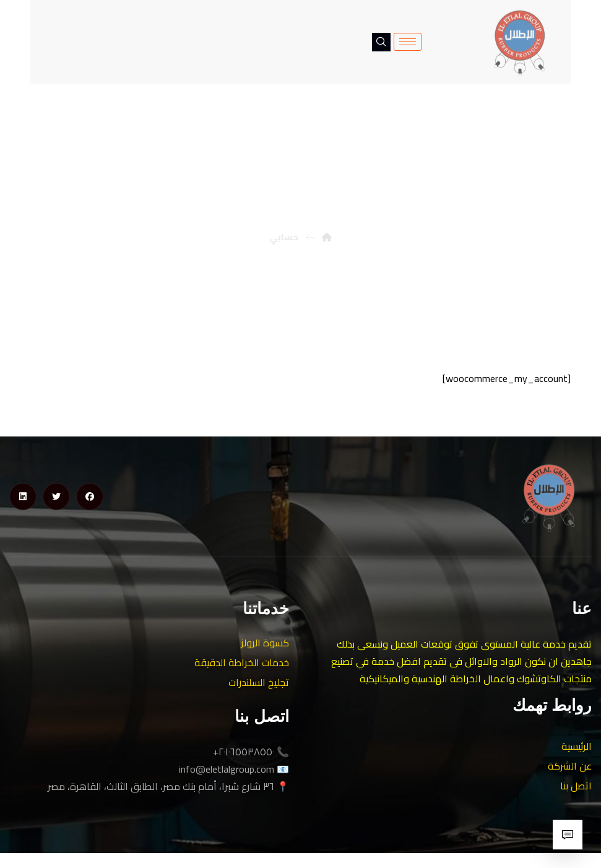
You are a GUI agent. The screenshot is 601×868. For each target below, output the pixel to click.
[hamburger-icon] (408, 42)
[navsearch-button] (381, 42)
